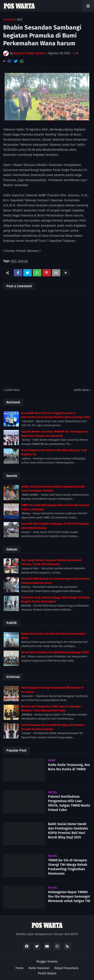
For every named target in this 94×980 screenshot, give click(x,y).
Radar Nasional (39, 968)
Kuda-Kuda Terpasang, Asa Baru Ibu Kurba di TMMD (69, 767)
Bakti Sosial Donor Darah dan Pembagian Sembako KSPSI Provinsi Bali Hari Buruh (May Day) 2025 (68, 830)
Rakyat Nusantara (66, 968)
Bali (20, 20)
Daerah (23, 261)
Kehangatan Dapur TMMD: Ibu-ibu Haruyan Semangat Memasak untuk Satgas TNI (69, 896)
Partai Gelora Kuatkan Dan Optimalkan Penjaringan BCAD (55, 652)
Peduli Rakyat (47, 973)
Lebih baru (12, 390)
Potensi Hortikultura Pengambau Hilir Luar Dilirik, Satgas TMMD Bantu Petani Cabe (69, 803)
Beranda (9, 20)
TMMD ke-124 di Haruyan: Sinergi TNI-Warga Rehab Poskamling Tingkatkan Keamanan (68, 867)
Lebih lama (81, 390)
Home (19, 968)
